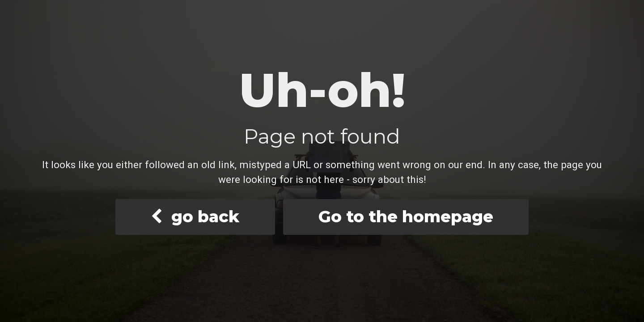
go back (195, 216)
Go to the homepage (406, 216)
